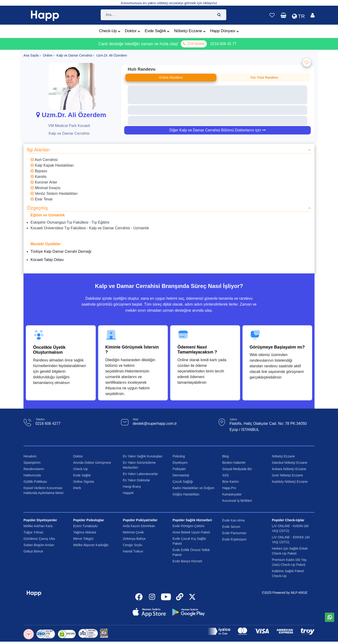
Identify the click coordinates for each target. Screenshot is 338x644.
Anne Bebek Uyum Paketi (191, 532)
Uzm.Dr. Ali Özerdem (70, 115)
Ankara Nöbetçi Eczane (289, 469)
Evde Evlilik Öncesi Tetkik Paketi (191, 552)
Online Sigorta (84, 482)
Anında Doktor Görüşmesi (92, 463)
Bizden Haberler (234, 463)
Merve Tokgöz (83, 539)
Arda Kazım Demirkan (139, 526)
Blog (226, 456)
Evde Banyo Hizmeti (187, 561)
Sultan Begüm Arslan (39, 545)
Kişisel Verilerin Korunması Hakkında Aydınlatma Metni (43, 490)
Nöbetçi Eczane (190, 31)
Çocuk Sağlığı (183, 482)
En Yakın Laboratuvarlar (140, 474)
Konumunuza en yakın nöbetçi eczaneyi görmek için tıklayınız (169, 3)
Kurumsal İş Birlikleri (237, 501)
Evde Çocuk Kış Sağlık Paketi (189, 541)
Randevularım (34, 469)
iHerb (77, 488)
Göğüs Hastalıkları (186, 494)
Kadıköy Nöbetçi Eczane (290, 482)
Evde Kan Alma (234, 520)
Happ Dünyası (225, 31)
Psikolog (179, 456)
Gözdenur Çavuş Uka (39, 539)
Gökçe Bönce (33, 551)
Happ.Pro (229, 488)
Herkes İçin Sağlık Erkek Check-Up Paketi (290, 551)
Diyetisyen (180, 463)
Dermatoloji (181, 475)
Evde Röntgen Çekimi (188, 526)
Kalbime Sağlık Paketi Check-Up (288, 573)
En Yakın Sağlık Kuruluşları (143, 456)
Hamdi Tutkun (133, 551)
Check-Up (110, 31)
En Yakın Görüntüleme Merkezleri (139, 465)
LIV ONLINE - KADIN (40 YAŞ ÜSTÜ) (290, 528)
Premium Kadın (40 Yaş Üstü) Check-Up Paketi (289, 562)
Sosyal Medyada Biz (237, 469)
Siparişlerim (32, 463)
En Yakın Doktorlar (136, 480)
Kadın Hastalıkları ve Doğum (193, 488)
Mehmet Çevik (133, 532)
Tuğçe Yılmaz (33, 532)
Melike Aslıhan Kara (38, 526)
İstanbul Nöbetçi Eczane (290, 463)
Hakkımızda (32, 475)
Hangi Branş (132, 487)
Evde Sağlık (157, 31)
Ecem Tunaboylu (85, 526)
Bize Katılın (231, 482)
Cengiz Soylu (133, 545)
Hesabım (30, 456)
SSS (226, 475)
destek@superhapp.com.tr (155, 424)
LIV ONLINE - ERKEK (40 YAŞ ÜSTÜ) (291, 540)
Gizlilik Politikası (35, 482)
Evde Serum (231, 527)
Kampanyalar (232, 494)
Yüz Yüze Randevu (264, 77)
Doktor (133, 31)
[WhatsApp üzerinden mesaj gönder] (330, 618)
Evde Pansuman (234, 533)
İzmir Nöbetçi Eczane (287, 475)
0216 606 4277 (48, 424)
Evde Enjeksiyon (234, 539)
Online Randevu (171, 77)
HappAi (128, 493)
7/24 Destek (194, 44)
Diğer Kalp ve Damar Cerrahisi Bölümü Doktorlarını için (218, 130)
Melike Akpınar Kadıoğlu (91, 545)
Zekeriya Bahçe (134, 539)
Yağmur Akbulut (85, 532)
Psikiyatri (179, 469)
